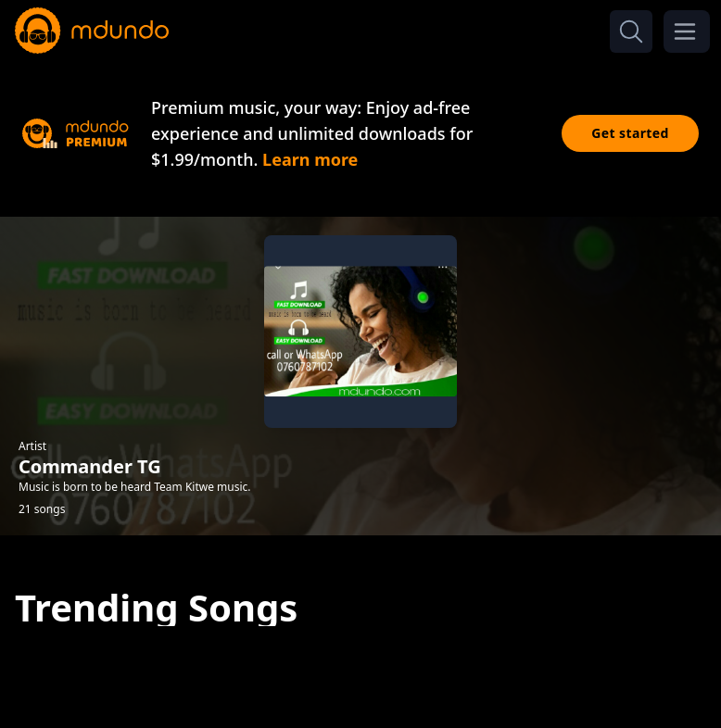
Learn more (310, 159)
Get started (630, 133)
